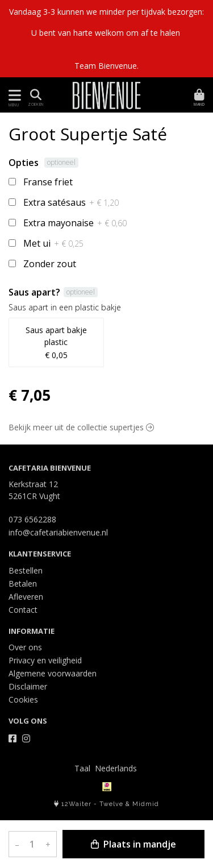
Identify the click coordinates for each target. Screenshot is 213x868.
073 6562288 (32, 519)
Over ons (25, 647)
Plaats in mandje (133, 844)
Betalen (23, 583)
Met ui (53, 243)
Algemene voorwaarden (53, 673)
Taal (82, 768)
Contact (23, 610)
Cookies (23, 699)
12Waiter (76, 804)
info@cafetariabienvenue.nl (58, 532)
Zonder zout (50, 264)
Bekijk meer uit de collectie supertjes (81, 427)
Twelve (111, 804)
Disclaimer (28, 686)
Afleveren (26, 597)
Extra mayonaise (75, 223)
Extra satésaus (71, 202)
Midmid (146, 804)
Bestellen (26, 570)
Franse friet (48, 182)
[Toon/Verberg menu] (13, 95)
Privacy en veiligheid (45, 660)
